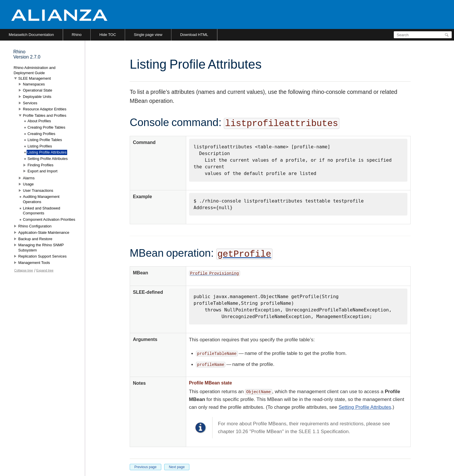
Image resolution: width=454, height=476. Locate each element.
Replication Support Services (42, 256)
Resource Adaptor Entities (45, 109)
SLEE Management (35, 78)
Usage (28, 184)
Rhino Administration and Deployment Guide (35, 70)
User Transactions (38, 190)
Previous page (145, 467)
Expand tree (45, 270)
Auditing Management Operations (41, 199)
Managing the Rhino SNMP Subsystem (41, 248)
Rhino (77, 35)
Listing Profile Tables (45, 140)
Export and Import (42, 171)
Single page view (148, 35)
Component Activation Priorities (49, 219)
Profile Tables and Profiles (45, 115)
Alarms (29, 178)
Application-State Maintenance (44, 232)
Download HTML (194, 35)
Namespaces (34, 84)
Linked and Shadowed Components (42, 211)
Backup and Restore (35, 239)
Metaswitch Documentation (31, 35)
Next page (177, 467)
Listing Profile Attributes (47, 152)
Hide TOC (108, 35)
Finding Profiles (41, 165)
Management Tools (34, 263)
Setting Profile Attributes (365, 407)
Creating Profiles (41, 134)
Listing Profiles (40, 146)
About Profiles (39, 121)
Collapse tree (24, 270)
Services (30, 103)
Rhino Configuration (35, 226)
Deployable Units (37, 97)
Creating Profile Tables (46, 127)
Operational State (37, 90)
